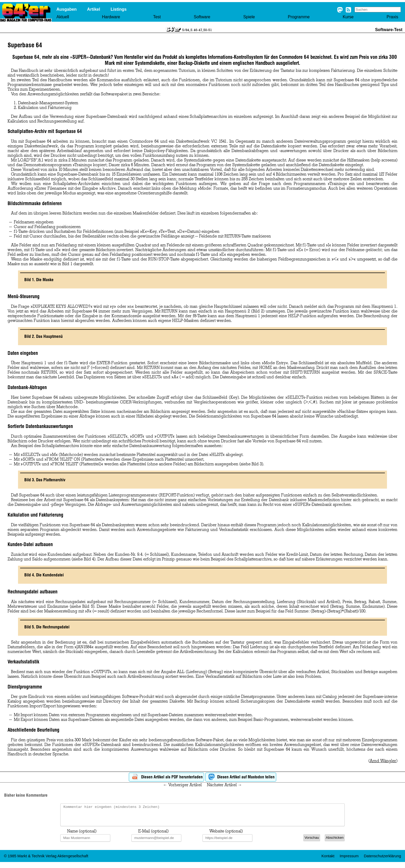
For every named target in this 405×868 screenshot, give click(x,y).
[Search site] (378, 10)
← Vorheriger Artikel (182, 785)
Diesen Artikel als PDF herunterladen (167, 777)
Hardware (111, 17)
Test (157, 17)
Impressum (349, 860)
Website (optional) (226, 835)
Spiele (249, 17)
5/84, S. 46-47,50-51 (197, 30)
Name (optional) (82, 835)
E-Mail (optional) (153, 835)
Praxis (392, 17)
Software (202, 17)
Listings (118, 9)
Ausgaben (66, 9)
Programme (299, 17)
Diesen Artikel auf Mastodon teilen (241, 777)
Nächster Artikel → (224, 785)
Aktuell (63, 17)
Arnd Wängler (383, 761)
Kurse (348, 17)
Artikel (94, 9)
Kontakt (328, 860)
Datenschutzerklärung (382, 860)
